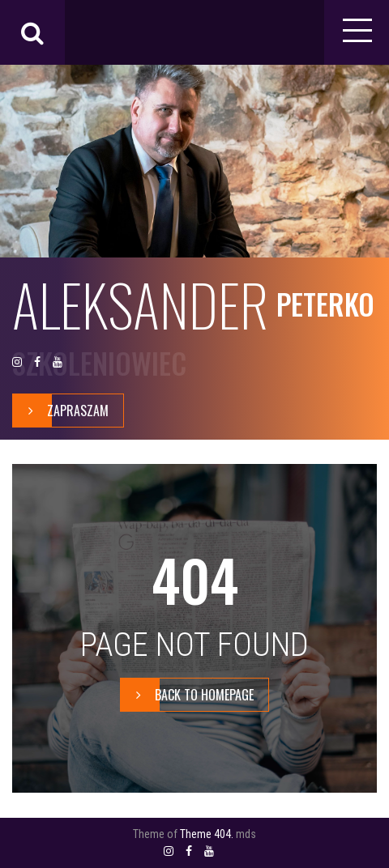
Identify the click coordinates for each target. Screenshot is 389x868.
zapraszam (61, 411)
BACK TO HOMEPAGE (187, 695)
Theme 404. (207, 834)
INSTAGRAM (17, 362)
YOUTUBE (58, 362)
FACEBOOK (37, 362)
